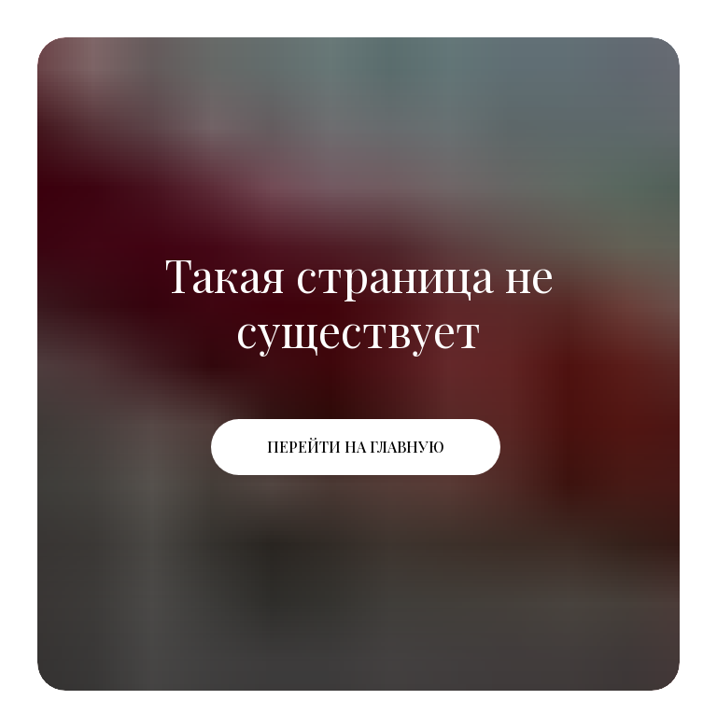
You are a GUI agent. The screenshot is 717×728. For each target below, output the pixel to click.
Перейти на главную (356, 447)
